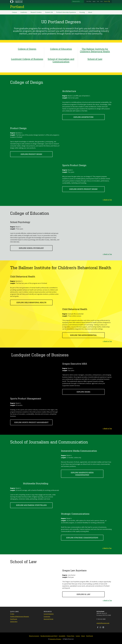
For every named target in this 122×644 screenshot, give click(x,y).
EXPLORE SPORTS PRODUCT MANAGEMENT (31, 422)
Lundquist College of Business (27, 59)
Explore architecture (83, 117)
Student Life (49, 12)
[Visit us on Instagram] (100, 628)
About (90, 12)
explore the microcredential (83, 335)
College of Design (27, 49)
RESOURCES (48, 612)
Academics (24, 12)
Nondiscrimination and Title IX (49, 636)
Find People (14, 619)
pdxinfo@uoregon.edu (103, 623)
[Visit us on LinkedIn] (103, 628)
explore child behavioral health (31, 302)
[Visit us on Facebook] (98, 628)
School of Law (95, 59)
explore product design (31, 154)
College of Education (61, 49)
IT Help (12, 614)
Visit (98, 1)
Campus (14, 12)
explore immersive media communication (82, 474)
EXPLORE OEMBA (83, 392)
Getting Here (14, 622)
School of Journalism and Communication (61, 60)
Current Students (49, 614)
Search (106, 1)
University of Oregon (55, 639)
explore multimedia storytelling (31, 505)
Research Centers (36, 12)
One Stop (89, 1)
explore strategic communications (82, 538)
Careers (78, 636)
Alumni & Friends (48, 619)
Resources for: (76, 1)
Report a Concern (34, 636)
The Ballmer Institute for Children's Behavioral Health (95, 50)
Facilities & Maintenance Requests (20, 617)
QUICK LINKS (14, 612)
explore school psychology (31, 248)
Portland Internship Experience (66, 12)
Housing (82, 12)
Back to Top (108, 200)
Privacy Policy (71, 636)
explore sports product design (83, 189)
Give (101, 1)
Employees (47, 617)
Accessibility (62, 636)
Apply (94, 1)
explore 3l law (83, 594)
